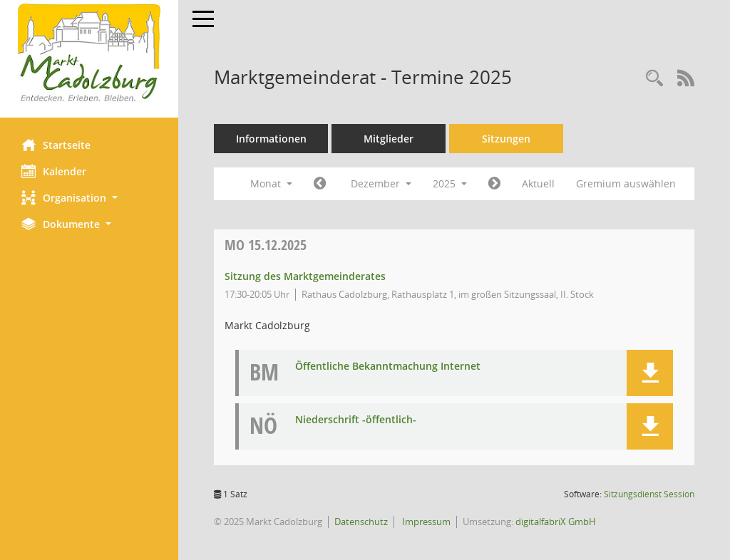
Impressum (425, 522)
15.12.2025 (266, 245)
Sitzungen (506, 139)
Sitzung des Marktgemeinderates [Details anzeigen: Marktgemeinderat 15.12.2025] (305, 276)
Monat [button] (271, 183)
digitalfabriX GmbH (556, 522)
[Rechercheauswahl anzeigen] (654, 79)
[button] (89, 198)
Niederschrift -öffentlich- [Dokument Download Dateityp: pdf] (356, 420)
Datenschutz (361, 522)
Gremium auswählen (626, 183)
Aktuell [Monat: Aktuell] (538, 183)
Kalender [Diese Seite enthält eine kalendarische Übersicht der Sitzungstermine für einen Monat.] (54, 171)
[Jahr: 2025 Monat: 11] (320, 184)
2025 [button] (450, 183)
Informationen (271, 139)
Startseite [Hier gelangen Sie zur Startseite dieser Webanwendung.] (56, 145)
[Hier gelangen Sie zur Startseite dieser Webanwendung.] (89, 53)
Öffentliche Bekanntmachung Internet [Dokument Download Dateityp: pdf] (388, 367)
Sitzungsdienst (649, 494)
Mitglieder (389, 139)
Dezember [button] (381, 183)
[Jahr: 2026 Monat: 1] (494, 184)
